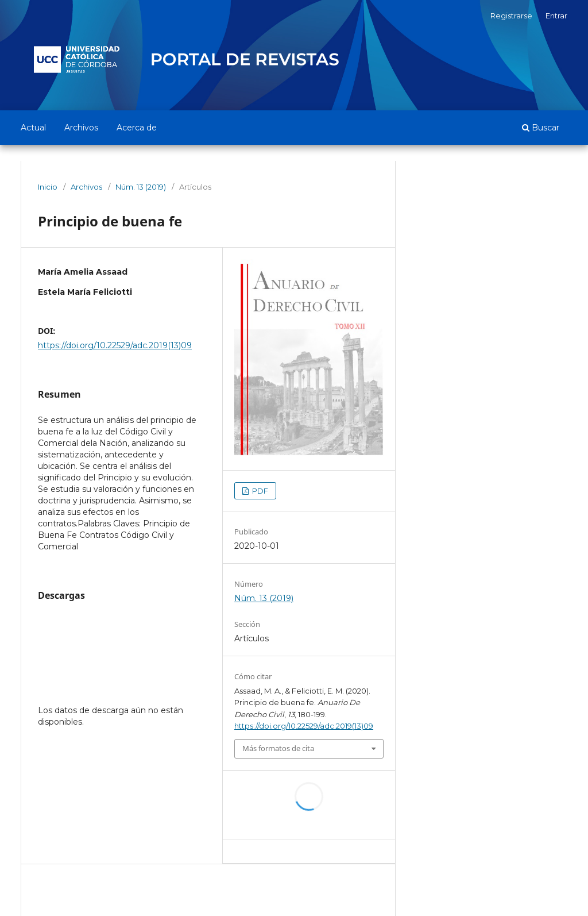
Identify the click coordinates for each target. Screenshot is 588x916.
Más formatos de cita (278, 748)
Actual (33, 128)
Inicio (48, 187)
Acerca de (137, 128)
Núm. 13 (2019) (141, 187)
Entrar (556, 16)
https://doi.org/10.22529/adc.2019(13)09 (115, 345)
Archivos (81, 128)
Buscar (541, 128)
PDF (259, 491)
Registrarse (511, 16)
